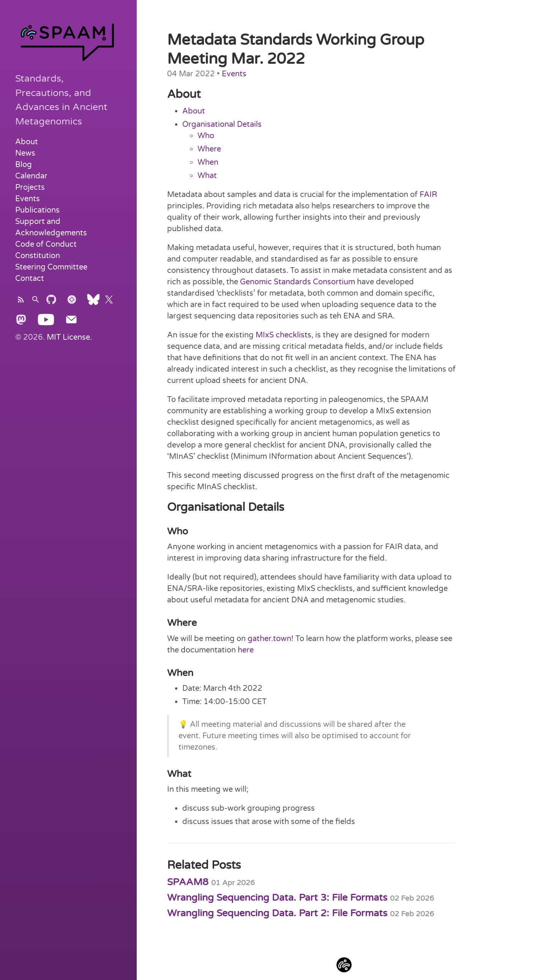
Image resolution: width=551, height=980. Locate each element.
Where (209, 149)
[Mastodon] (21, 322)
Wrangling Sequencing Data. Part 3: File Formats (301, 898)
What (207, 176)
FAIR (428, 195)
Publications (37, 210)
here (246, 650)
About (27, 142)
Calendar (31, 176)
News (25, 153)
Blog (24, 165)
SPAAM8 (211, 882)
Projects (30, 187)
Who (206, 136)
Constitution (38, 256)
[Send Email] (71, 322)
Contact (30, 279)
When (208, 162)
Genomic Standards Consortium (298, 282)
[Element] (72, 302)
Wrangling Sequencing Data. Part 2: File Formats (301, 913)
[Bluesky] (93, 302)
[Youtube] (46, 322)
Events (28, 199)
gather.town (269, 639)
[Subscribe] (21, 302)
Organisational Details (222, 124)
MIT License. (69, 337)
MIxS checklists (283, 335)
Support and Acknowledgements (51, 227)
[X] (109, 302)
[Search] (36, 302)
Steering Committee (51, 267)
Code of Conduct (46, 244)
